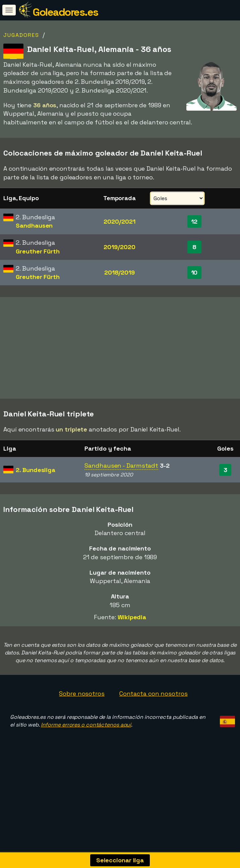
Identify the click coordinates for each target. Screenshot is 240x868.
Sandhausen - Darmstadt (121, 488)
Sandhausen (34, 225)
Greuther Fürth (38, 251)
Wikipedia (132, 640)
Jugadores (21, 35)
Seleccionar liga (120, 860)
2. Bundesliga (36, 492)
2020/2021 (119, 221)
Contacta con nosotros (154, 716)
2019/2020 (119, 247)
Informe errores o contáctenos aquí (86, 747)
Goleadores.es (65, 12)
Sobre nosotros (82, 716)
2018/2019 (119, 272)
